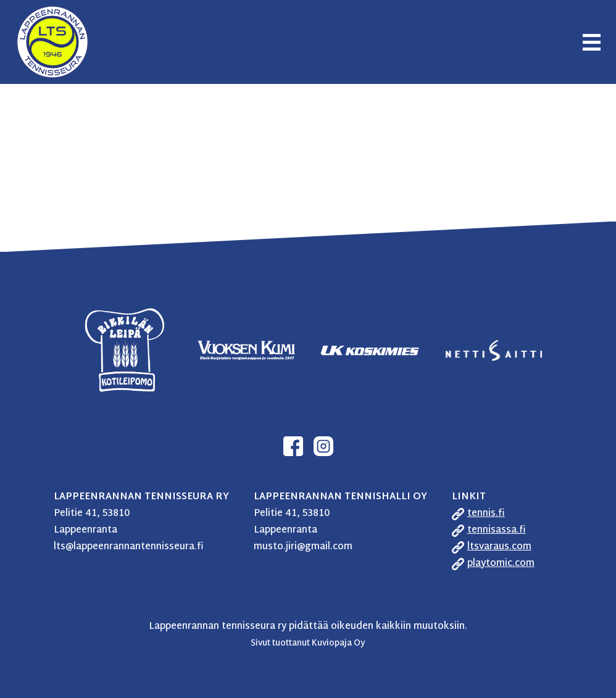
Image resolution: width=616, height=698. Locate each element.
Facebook (293, 446)
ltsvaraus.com (499, 547)
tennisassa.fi (497, 530)
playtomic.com (501, 564)
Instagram (323, 446)
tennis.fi (486, 514)
